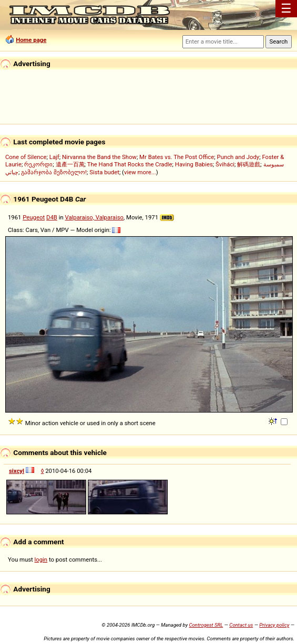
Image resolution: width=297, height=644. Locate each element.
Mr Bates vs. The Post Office (177, 157)
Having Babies (194, 164)
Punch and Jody (238, 157)
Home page (31, 40)
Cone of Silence (26, 157)
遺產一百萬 (70, 164)
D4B (52, 217)
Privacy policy (274, 625)
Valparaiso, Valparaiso (94, 217)
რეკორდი (38, 164)
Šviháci (225, 164)
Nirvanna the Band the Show (99, 157)
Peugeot (34, 217)
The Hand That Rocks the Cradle (130, 164)
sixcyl (17, 471)
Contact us (241, 625)
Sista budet (104, 172)
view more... (140, 172)
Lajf (54, 157)
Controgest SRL (206, 625)
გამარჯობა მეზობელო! (54, 172)
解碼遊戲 (249, 164)
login (41, 559)
